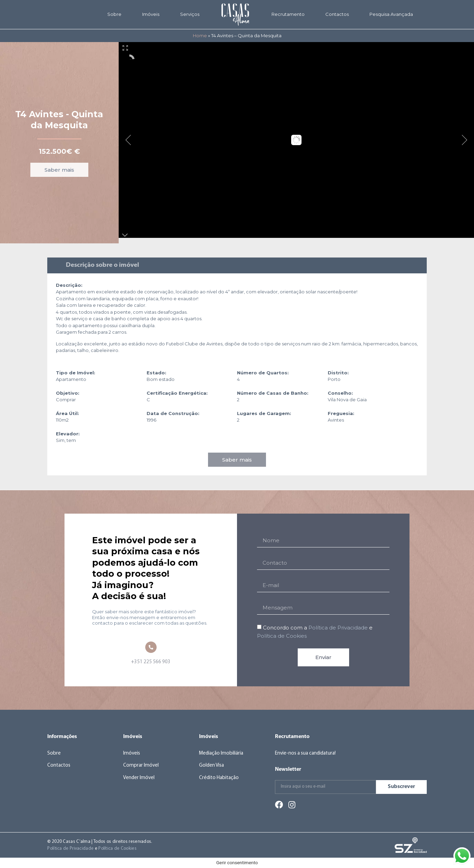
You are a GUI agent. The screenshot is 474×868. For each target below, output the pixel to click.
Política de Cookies (282, 636)
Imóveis (151, 14)
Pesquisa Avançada (391, 14)
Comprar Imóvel (141, 765)
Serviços (190, 14)
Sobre (114, 14)
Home (200, 36)
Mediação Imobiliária (221, 753)
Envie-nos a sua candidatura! (305, 753)
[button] (59, 170)
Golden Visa (211, 765)
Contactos (337, 14)
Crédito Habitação (219, 778)
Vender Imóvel (139, 778)
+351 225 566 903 (151, 662)
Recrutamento (288, 14)
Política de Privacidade (338, 628)
